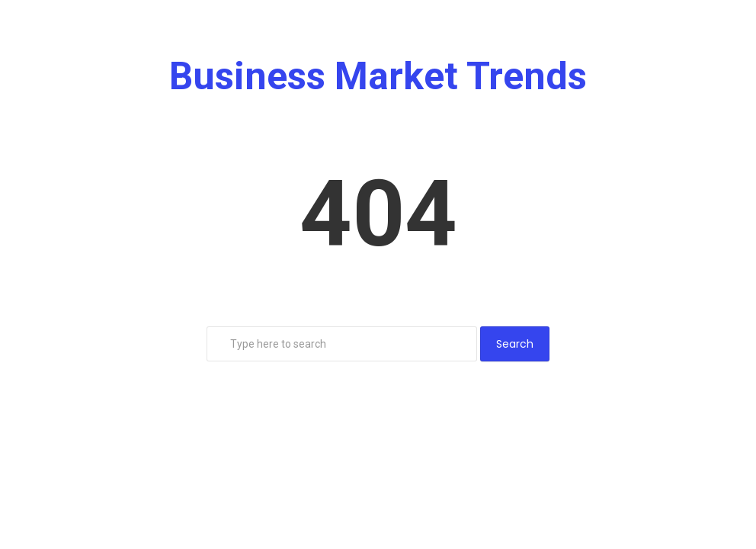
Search (515, 344)
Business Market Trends (378, 76)
